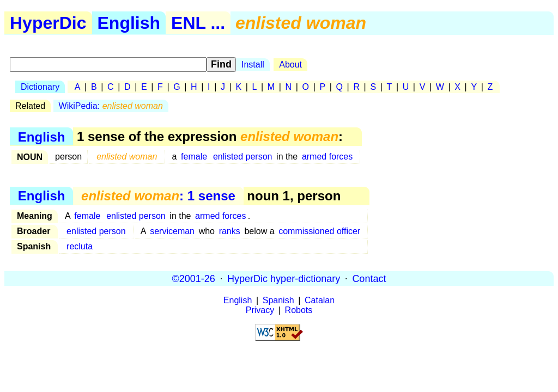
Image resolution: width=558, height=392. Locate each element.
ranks (230, 231)
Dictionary (40, 87)
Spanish (278, 300)
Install (253, 65)
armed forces (327, 157)
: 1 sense (158, 196)
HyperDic (48, 23)
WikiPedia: (111, 106)
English (129, 23)
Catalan (320, 300)
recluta (80, 246)
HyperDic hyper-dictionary (284, 278)
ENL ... (198, 23)
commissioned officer (319, 231)
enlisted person (243, 157)
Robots (299, 310)
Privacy (260, 310)
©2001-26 (194, 278)
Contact (369, 278)
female (194, 157)
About (290, 65)
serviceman (172, 231)
